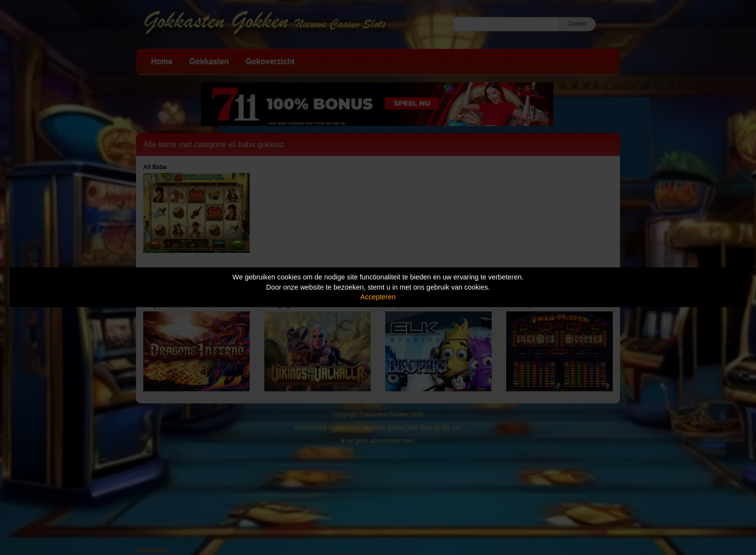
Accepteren (378, 297)
